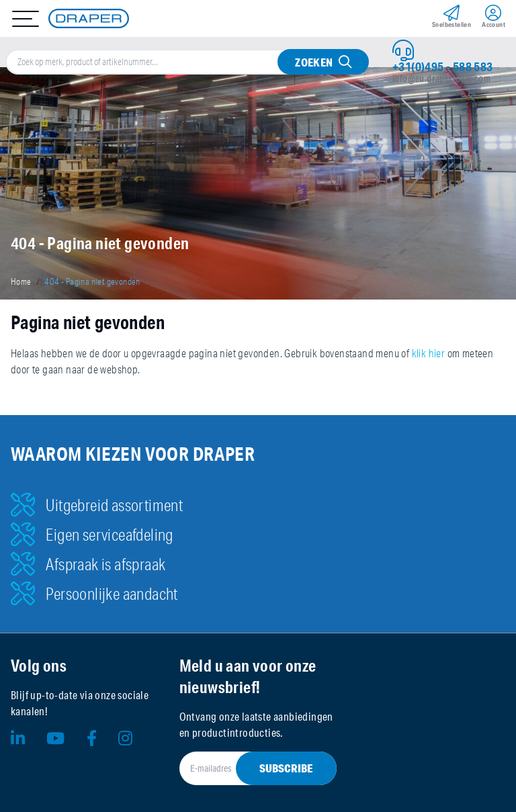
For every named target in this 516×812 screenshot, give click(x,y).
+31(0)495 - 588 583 (443, 66)
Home (21, 281)
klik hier (429, 353)
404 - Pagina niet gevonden (92, 281)
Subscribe (286, 768)
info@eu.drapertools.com (441, 79)
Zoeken (314, 62)
